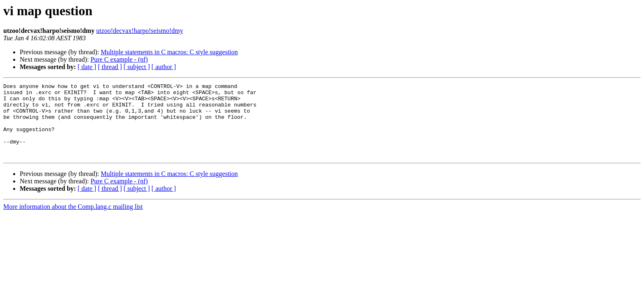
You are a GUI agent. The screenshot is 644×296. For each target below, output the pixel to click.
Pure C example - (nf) (119, 59)
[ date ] (87, 67)
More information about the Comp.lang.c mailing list (73, 221)
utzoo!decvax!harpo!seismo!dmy (139, 31)
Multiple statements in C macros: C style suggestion (169, 52)
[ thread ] (110, 67)
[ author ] (164, 67)
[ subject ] (137, 67)
